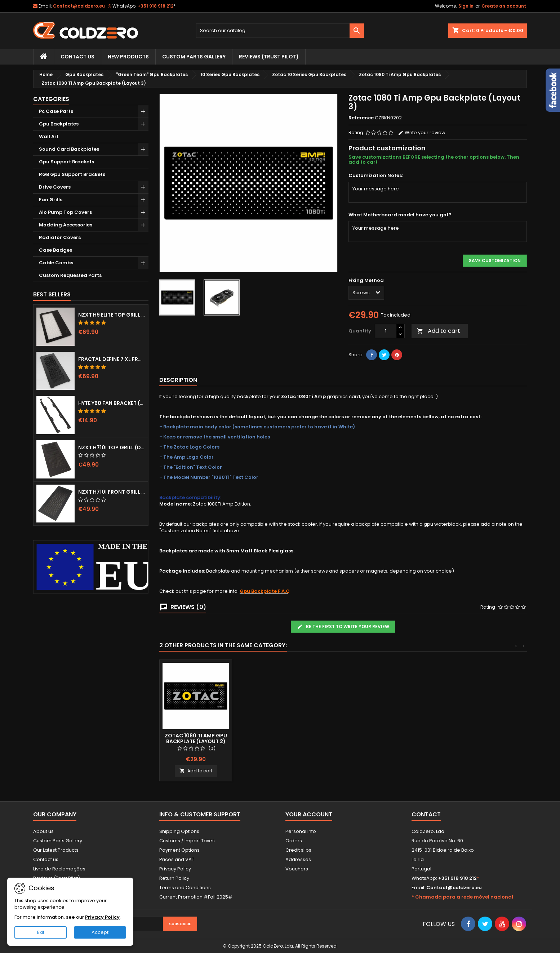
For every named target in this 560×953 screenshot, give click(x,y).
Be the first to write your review (343, 627)
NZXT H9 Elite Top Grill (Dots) (112, 315)
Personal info (301, 831)
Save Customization (495, 261)
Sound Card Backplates (69, 149)
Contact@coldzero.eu (79, 6)
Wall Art (49, 136)
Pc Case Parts (56, 111)
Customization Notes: (376, 176)
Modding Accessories (66, 225)
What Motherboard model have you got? (400, 215)
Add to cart (439, 331)
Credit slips (298, 850)
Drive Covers (55, 187)
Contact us (46, 859)
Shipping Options (179, 831)
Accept (100, 932)
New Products (128, 57)
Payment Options (179, 850)
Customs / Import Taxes (187, 841)
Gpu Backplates (59, 124)
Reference (361, 118)
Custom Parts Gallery (194, 57)
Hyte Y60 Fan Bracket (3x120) (112, 403)
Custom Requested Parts (70, 275)
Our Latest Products (56, 850)
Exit (41, 932)
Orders (294, 841)
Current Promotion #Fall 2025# (196, 897)
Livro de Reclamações (59, 869)
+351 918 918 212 (157, 6)
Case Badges (55, 250)
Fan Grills (51, 200)
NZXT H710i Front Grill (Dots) (112, 492)
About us (43, 831)
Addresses (298, 859)
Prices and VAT (177, 859)
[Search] (280, 31)
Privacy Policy (175, 869)
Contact (426, 814)
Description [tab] (178, 380)
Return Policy (174, 878)
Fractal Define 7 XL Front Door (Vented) (112, 359)
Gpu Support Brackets (66, 162)
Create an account (504, 6)
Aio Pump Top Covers (65, 212)
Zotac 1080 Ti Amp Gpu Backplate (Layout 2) (276, 738)
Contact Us (77, 57)
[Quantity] (386, 331)
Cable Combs (56, 263)
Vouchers (297, 869)
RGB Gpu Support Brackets (72, 174)
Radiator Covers (60, 237)
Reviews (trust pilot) (269, 57)
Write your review (422, 133)
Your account (309, 814)
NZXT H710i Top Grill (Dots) (112, 447)
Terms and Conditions (185, 888)
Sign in (466, 6)
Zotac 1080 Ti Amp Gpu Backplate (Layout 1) (196, 738)
